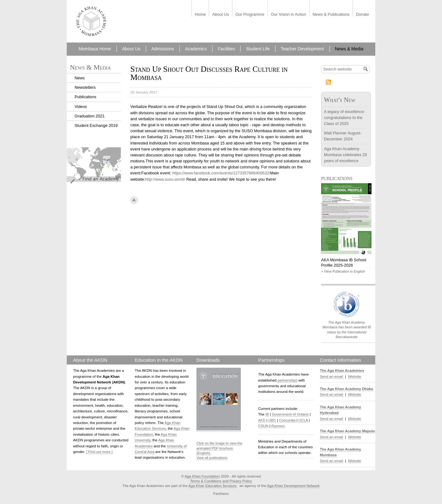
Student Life (258, 49)
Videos (81, 107)
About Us (221, 15)
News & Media (349, 49)
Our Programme (250, 15)
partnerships (287, 380)
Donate (363, 15)
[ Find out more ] (99, 452)
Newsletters (85, 87)
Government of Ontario (290, 414)
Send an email (331, 377)
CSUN (263, 426)
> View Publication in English (343, 271)
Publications (85, 97)
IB (267, 414)
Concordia (287, 420)
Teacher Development (302, 49)
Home (200, 15)
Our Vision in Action (289, 15)
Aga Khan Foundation (202, 476)
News (80, 78)
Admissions (163, 49)
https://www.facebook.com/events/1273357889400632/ (221, 173)
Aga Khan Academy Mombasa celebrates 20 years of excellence (346, 155)
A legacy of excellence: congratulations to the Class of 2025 (344, 118)
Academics (196, 49)
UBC (272, 420)
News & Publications (331, 15)
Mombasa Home (95, 49)
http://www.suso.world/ (165, 179)
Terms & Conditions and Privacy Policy (221, 481)
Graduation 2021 (90, 116)
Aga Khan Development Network (293, 486)
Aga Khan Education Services (212, 486)
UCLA (303, 420)
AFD (262, 420)
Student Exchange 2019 (96, 125)
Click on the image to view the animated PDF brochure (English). (219, 448)
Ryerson (278, 426)
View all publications (212, 458)
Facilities (227, 49)
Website (354, 377)
